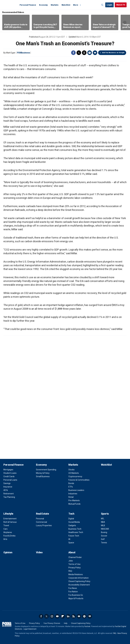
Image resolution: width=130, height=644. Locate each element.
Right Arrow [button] (125, 22)
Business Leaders (76, 490)
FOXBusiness (24, 53)
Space (71, 543)
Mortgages (8, 470)
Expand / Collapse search (102, 5)
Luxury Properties (44, 525)
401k (6, 490)
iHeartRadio (90, 616)
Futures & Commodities (79, 480)
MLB (103, 525)
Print (90, 53)
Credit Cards (9, 476)
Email (95, 53)
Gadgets (72, 525)
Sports (105, 514)
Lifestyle (8, 514)
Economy (43, 5)
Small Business (43, 476)
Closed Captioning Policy (79, 581)
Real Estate (42, 514)
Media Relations (76, 574)
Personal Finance (28, 5)
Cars (5, 529)
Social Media (74, 522)
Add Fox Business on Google (113, 53)
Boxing (104, 532)
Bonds (71, 483)
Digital (71, 519)
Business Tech (75, 529)
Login (109, 5)
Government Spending (46, 470)
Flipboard (63, 616)
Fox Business (10, 5)
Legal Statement (30, 629)
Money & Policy (43, 473)
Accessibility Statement (79, 585)
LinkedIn (68, 616)
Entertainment (10, 519)
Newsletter (79, 616)
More (76, 5)
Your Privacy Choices (52, 623)
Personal (40, 519)
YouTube (57, 616)
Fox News (73, 588)
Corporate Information (79, 578)
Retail (71, 497)
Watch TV (121, 5)
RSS (74, 616)
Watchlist (66, 5)
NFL (103, 519)
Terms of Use (74, 564)
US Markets (74, 473)
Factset (87, 626)
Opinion (8, 552)
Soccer (104, 536)
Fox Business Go (76, 595)
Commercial (41, 522)
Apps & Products (76, 598)
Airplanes (8, 532)
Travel (6, 525)
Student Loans (10, 473)
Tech (71, 514)
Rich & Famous (10, 522)
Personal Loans (10, 480)
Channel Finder (75, 557)
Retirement (9, 494)
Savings (7, 483)
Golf (103, 539)
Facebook (73, 53)
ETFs (71, 487)
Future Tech (74, 536)
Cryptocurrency (75, 476)
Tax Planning (9, 497)
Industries (73, 494)
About (72, 552)
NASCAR (105, 529)
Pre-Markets (74, 500)
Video (39, 552)
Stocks (71, 470)
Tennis (104, 543)
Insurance (8, 487)
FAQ (70, 571)
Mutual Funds (74, 504)
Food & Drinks (9, 536)
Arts (5, 539)
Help (66, 623)
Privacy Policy (75, 568)
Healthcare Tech (76, 532)
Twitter (79, 53)
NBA (103, 522)
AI (69, 539)
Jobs (71, 561)
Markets (55, 5)
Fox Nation (73, 592)
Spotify (84, 616)
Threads (84, 53)
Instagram (52, 616)
